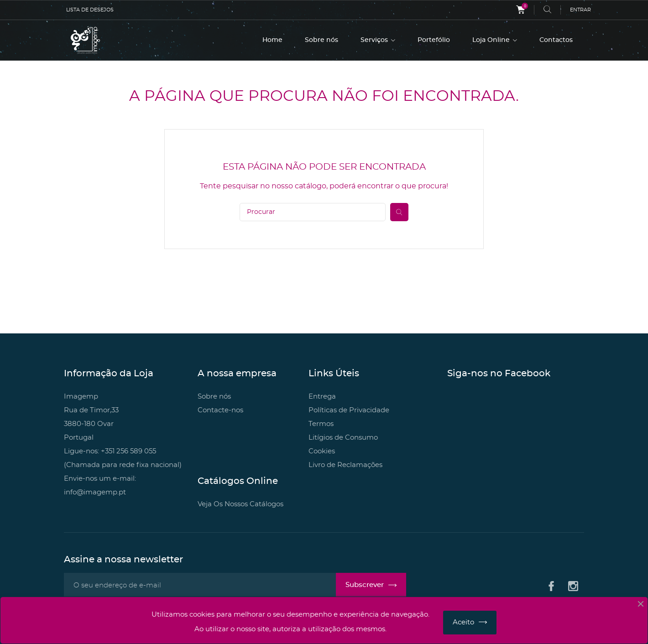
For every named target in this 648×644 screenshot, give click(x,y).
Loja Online (492, 40)
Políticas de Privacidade (349, 410)
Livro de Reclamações (345, 465)
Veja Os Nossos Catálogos (240, 504)
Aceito (463, 622)
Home (272, 40)
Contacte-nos (220, 410)
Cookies (322, 451)
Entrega (322, 397)
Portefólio (434, 40)
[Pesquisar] (313, 212)
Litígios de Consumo (343, 438)
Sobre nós (321, 40)
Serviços (375, 40)
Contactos (556, 40)
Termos (321, 424)
